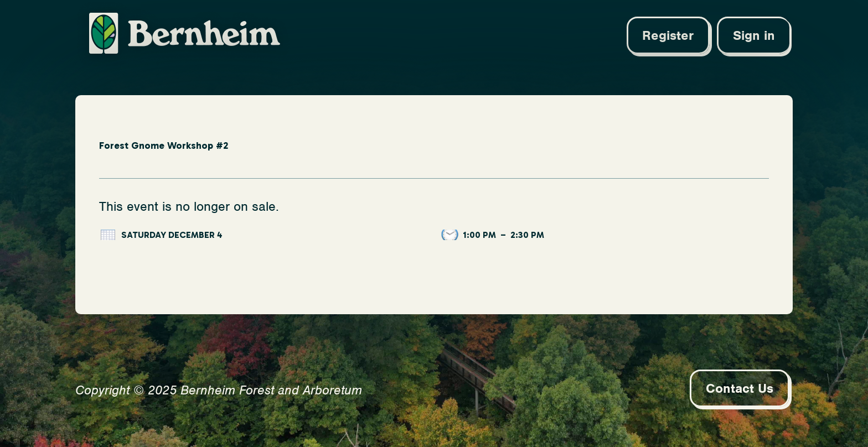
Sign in (754, 35)
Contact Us (740, 388)
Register (668, 35)
